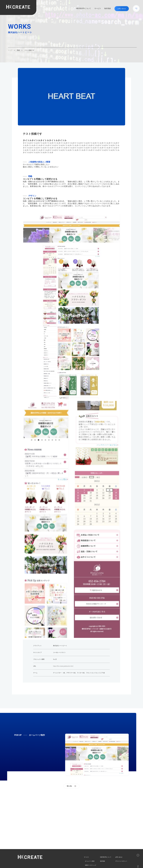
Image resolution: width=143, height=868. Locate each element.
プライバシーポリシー (121, 861)
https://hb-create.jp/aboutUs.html (63, 666)
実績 (18, 50)
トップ (10, 50)
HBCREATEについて (83, 8)
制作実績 (108, 8)
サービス (98, 8)
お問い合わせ (119, 857)
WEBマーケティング (91, 865)
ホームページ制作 (90, 861)
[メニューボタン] (136, 8)
